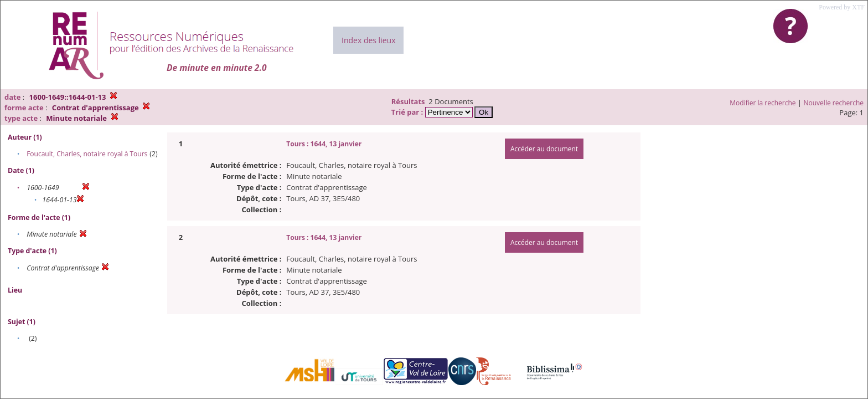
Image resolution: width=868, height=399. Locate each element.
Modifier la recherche (763, 103)
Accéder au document (544, 149)
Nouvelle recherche (834, 103)
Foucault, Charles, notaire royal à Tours (87, 154)
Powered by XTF (842, 7)
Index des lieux (368, 40)
